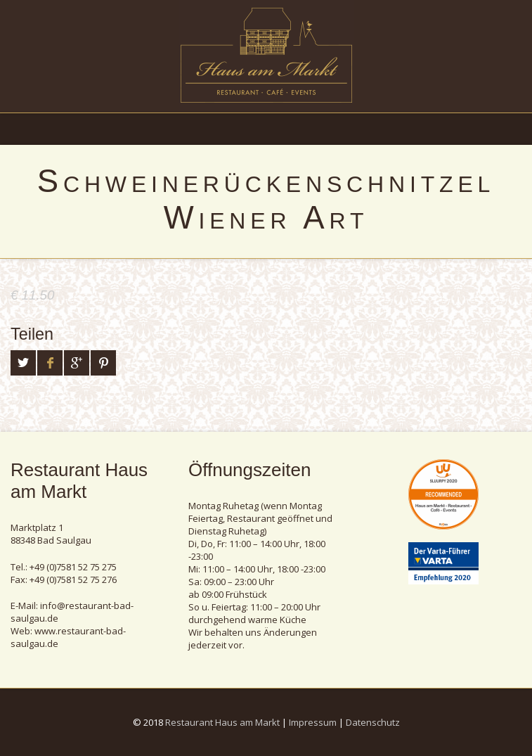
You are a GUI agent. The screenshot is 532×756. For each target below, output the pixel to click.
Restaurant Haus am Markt (222, 722)
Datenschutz (373, 722)
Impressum (313, 722)
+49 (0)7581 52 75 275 (73, 567)
